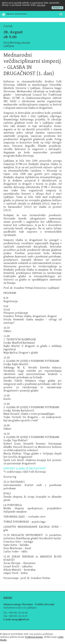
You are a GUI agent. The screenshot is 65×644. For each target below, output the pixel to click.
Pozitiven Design (34, 637)
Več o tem (41, 5)
